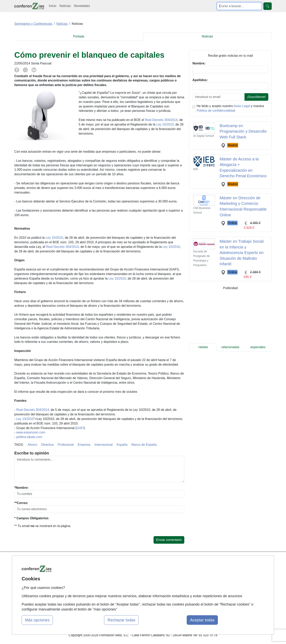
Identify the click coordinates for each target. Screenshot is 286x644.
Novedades (82, 6)
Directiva (47, 445)
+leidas (203, 347)
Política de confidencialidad (216, 111)
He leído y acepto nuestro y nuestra (230, 108)
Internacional (103, 445)
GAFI (80, 428)
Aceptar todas (202, 620)
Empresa (84, 445)
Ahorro (32, 445)
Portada (79, 36)
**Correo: (21, 503)
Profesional (66, 445)
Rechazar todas (121, 620)
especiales (258, 347)
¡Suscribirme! (256, 97)
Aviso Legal (242, 106)
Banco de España (144, 445)
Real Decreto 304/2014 (161, 120)
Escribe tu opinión (32, 453)
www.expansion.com (31, 432)
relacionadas (230, 347)
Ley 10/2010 (165, 124)
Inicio (53, 6)
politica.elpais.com (29, 437)
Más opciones (37, 620)
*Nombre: (21, 488)
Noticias (65, 6)
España (122, 445)
